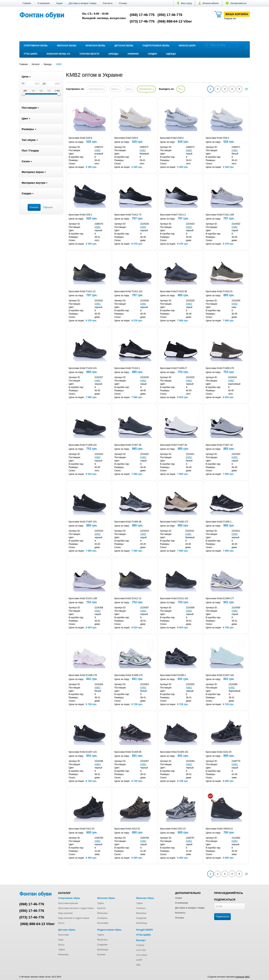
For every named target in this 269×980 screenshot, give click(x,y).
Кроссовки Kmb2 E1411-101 (174, 598)
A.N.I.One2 (141, 955)
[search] (207, 45)
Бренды (114, 54)
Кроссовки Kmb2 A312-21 (173, 829)
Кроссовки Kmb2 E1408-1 (173, 675)
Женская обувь (67, 46)
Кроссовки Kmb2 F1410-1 (127, 368)
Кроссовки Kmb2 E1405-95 (128, 752)
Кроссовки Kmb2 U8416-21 (219, 829)
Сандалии (141, 918)
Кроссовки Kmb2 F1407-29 (173, 445)
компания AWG (243, 977)
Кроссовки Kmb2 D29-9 (80, 138)
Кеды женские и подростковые (74, 918)
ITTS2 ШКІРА (31, 54)
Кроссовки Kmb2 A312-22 (127, 829)
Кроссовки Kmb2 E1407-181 (220, 675)
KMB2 (98, 150)
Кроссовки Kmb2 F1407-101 (83, 522)
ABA (138, 965)
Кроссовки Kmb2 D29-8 (126, 138)
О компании (44, 3)
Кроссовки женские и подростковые (77, 908)
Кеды (61, 940)
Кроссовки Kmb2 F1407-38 (128, 445)
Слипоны (141, 908)
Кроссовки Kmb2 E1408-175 (128, 675)
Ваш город (184, 3)
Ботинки (101, 955)
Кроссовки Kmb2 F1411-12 (82, 291)
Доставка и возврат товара (83, 3)
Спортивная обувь (36, 46)
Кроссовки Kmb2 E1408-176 (83, 675)
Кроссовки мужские (68, 903)
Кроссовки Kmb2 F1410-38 (173, 291)
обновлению (146, 89)
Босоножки (103, 923)
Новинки (133, 54)
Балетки (101, 908)
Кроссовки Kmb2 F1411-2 (173, 215)
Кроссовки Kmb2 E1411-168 (83, 598)
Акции (59, 3)
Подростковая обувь (156, 46)
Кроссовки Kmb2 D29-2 (217, 138)
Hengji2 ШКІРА (187, 46)
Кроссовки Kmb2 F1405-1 (219, 522)
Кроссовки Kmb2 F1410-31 (219, 291)
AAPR (139, 960)
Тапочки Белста (89, 54)
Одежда (171, 54)
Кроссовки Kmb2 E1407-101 (83, 752)
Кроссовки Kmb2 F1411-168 (220, 215)
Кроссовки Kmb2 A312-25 (219, 752)
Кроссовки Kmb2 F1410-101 (83, 368)
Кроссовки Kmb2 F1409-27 (173, 368)
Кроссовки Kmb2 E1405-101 (174, 752)
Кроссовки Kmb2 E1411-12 (128, 598)
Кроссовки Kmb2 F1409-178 (220, 368)
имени (115, 89)
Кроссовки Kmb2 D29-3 (172, 138)
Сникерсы (102, 918)
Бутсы (61, 923)
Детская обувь (124, 46)
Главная (27, 3)
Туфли (100, 903)
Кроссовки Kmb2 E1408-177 (220, 598)
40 (181, 89)
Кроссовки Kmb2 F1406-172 (174, 522)
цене (129, 89)
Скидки (152, 54)
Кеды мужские (66, 913)
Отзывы (123, 3)
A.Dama (140, 945)
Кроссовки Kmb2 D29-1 (80, 215)
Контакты (108, 3)
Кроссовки (64, 935)
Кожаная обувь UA (58, 54)
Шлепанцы (142, 923)
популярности (97, 89)
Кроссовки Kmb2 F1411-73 (128, 215)
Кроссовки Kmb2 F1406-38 (128, 522)
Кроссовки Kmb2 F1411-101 (128, 291)
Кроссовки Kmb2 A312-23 (82, 829)
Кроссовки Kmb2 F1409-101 (83, 445)
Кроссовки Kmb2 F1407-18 (219, 445)
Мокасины (102, 913)
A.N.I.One (141, 950)
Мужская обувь (96, 46)
